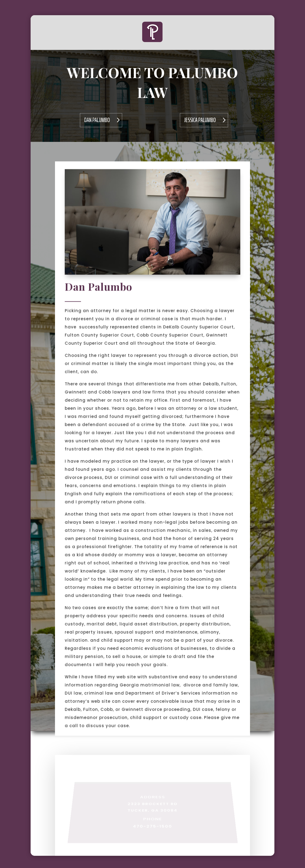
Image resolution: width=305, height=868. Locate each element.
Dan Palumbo (97, 120)
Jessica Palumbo (200, 120)
